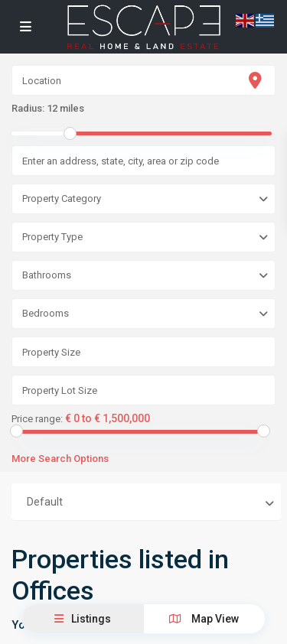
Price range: (37, 419)
